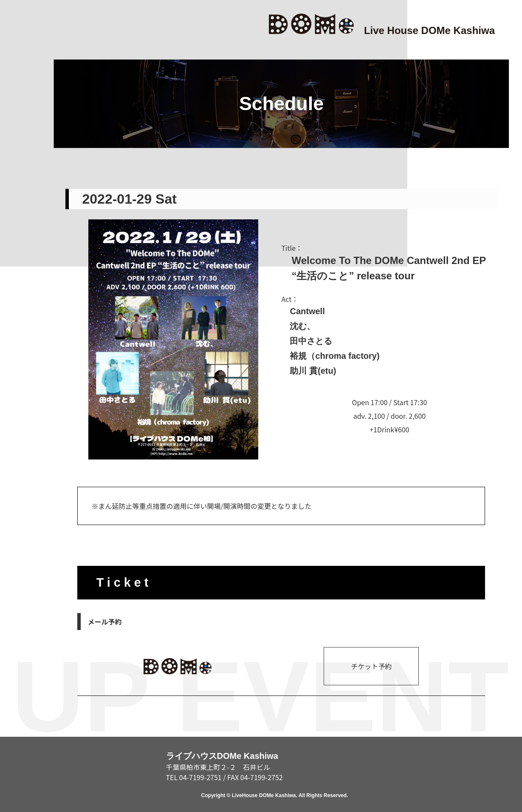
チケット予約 (371, 666)
